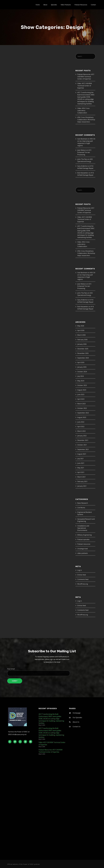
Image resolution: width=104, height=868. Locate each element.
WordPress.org (83, 584)
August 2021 (82, 454)
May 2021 (81, 468)
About (45, 5)
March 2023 (81, 404)
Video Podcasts (66, 5)
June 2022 (81, 422)
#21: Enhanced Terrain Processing (84, 152)
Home (38, 5)
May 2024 (81, 381)
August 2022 (82, 417)
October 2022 (82, 408)
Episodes (54, 5)
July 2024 (80, 376)
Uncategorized (82, 549)
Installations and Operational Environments (83, 528)
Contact (93, 5)
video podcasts (83, 553)
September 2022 (83, 413)
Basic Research (83, 503)
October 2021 (82, 445)
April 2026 (81, 330)
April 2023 (81, 399)
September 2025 (83, 358)
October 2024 (82, 372)
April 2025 (81, 362)
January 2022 (82, 436)
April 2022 (81, 427)
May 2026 (81, 326)
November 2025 (83, 353)
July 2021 (80, 459)
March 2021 (81, 477)
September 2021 (83, 449)
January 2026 (82, 344)
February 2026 (82, 340)
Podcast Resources (81, 5)
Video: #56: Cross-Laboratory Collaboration (84, 111)
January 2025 (82, 367)
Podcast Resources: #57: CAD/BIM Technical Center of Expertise (86, 77)
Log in (80, 570)
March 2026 (81, 335)
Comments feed (83, 579)
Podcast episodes (83, 539)
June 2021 (81, 463)
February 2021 (82, 481)
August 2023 (82, 390)
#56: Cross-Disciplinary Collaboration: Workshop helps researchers (86, 120)
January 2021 (82, 486)
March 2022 (81, 431)
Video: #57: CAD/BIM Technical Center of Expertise (85, 86)
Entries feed (82, 575)
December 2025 (83, 349)
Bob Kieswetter (83, 173)
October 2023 (82, 385)
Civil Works (81, 508)
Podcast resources (84, 544)
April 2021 (81, 472)
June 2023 (81, 394)
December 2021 (83, 440)
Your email (52, 672)
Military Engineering (84, 535)
